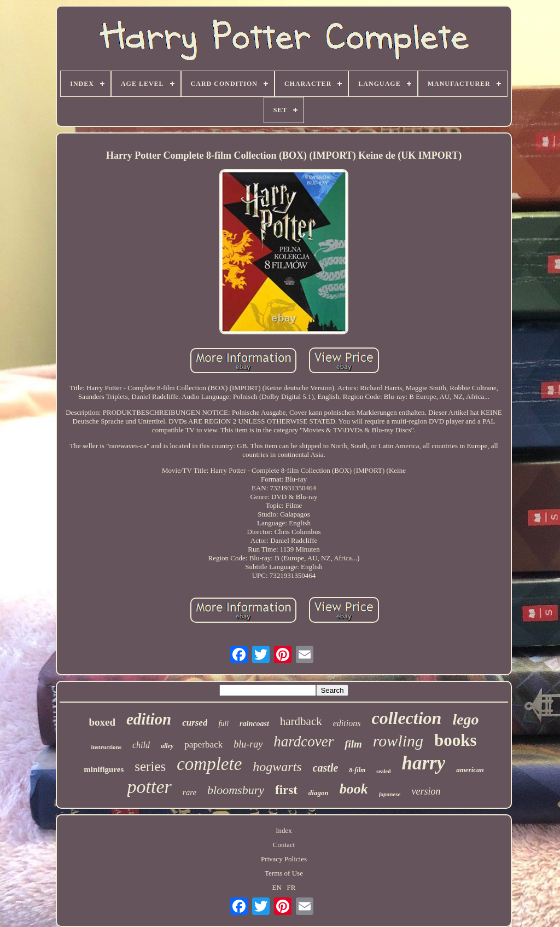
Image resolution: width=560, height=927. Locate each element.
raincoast (254, 724)
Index (284, 830)
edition (149, 719)
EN (277, 887)
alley (167, 746)
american (470, 770)
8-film (357, 770)
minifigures (104, 769)
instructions (106, 747)
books (456, 740)
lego (465, 719)
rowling (398, 741)
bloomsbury (236, 790)
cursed (195, 723)
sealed (383, 771)
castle (326, 768)
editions (347, 723)
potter (150, 787)
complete (209, 764)
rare (189, 792)
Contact (284, 845)
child (141, 745)
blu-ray (248, 744)
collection (406, 718)
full (223, 724)
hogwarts (277, 767)
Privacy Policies (284, 859)
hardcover (304, 741)
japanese (390, 794)
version (426, 791)
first (286, 790)
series (150, 766)
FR (291, 887)
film (353, 744)
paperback (203, 745)
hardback (301, 721)
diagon (319, 793)
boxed (102, 722)
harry (423, 763)
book (354, 789)
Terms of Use (284, 873)
